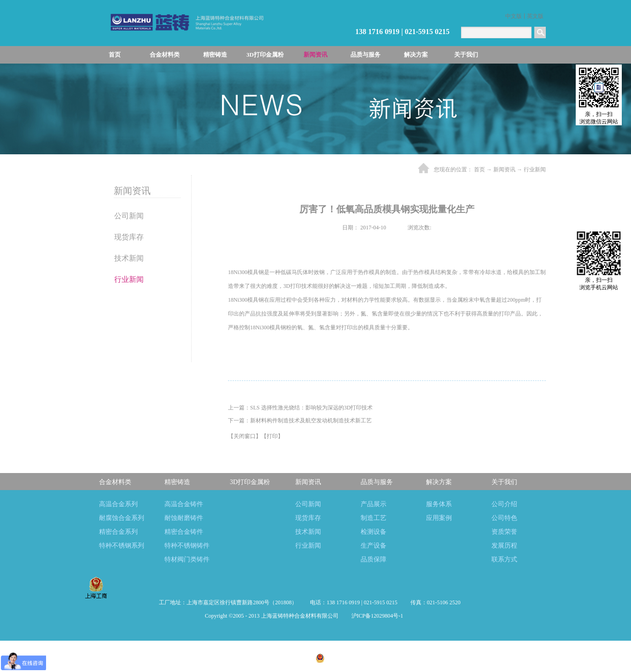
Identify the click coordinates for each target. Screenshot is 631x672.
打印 (272, 436)
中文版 (514, 16)
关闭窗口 (245, 436)
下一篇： (300, 421)
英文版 (535, 16)
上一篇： (300, 408)
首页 (115, 55)
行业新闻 (535, 169)
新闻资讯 (504, 169)
